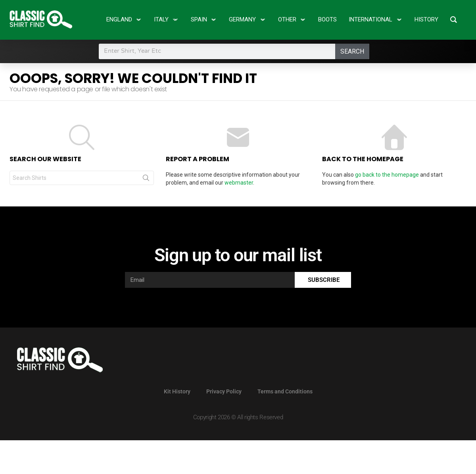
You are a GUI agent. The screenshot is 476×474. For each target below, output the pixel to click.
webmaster (239, 183)
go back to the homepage (387, 175)
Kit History (177, 391)
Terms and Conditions (285, 391)
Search (352, 51)
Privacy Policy (224, 391)
